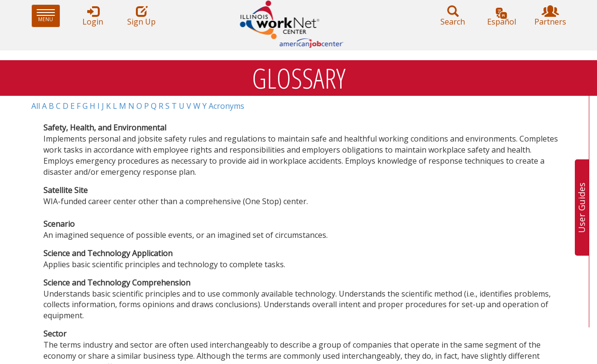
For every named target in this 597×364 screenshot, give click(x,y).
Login (93, 16)
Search (453, 16)
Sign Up (142, 16)
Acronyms (226, 106)
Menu (48, 16)
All (36, 106)
